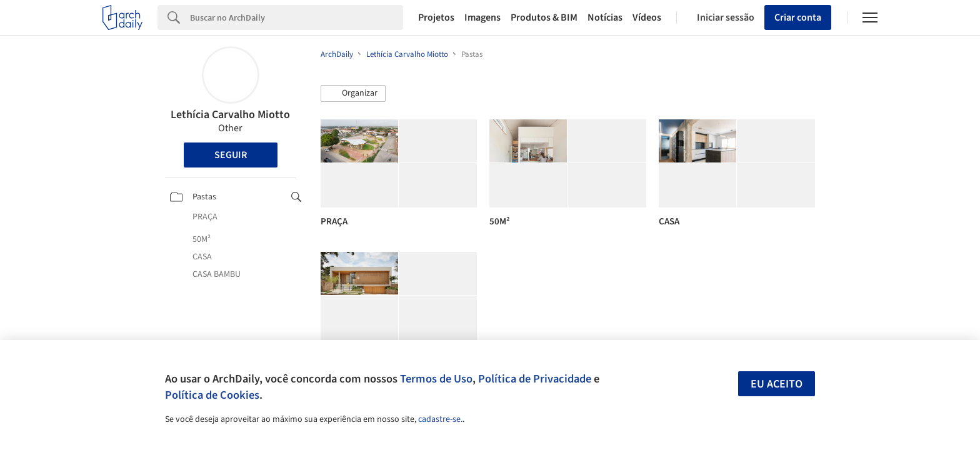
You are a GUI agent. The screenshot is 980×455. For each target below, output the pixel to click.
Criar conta (798, 17)
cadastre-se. (440, 419)
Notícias (605, 17)
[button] (353, 94)
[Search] (297, 17)
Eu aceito (777, 384)
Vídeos (647, 17)
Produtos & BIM (544, 17)
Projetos (436, 17)
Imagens (482, 17)
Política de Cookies (212, 395)
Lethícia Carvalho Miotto (230, 115)
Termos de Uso (436, 379)
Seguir (231, 155)
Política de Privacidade (535, 379)
